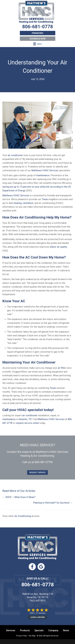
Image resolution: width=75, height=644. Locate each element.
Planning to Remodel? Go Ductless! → (53, 503)
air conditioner (15, 155)
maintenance (43, 175)
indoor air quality (58, 247)
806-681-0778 (43, 462)
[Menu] (37, 44)
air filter (62, 368)
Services (11, 630)
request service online (27, 423)
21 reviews (41, 613)
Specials (39, 630)
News (66, 630)
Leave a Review (38, 617)
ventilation (28, 203)
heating (18, 203)
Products (25, 630)
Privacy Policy (22, 636)
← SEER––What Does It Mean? (19, 497)
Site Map (32, 636)
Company (53, 630)
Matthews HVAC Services (45, 170)
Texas (45, 199)
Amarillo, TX (25, 419)
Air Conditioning (23, 516)
